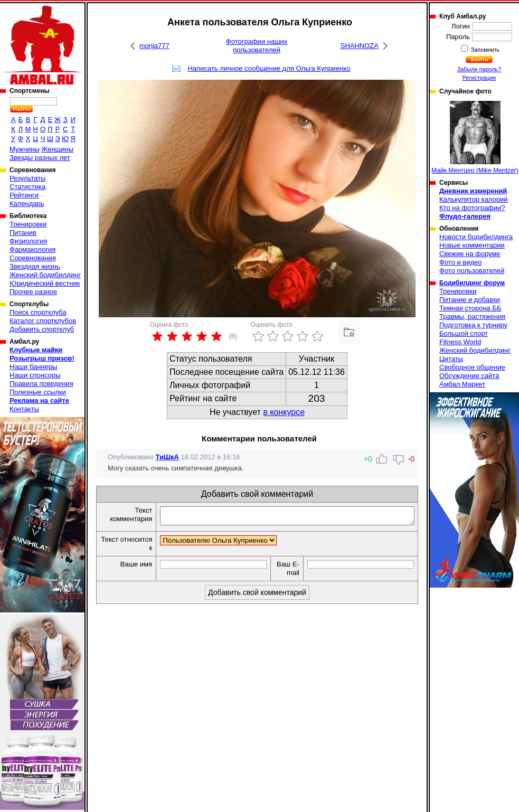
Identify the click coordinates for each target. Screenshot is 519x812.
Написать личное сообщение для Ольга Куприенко (269, 68)
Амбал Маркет (462, 384)
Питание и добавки (470, 300)
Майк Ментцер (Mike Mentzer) (475, 138)
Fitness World (460, 342)
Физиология (28, 241)
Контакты (24, 409)
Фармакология (32, 249)
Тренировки (28, 224)
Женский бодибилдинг (45, 275)
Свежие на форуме (470, 254)
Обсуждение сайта (469, 376)
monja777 (154, 46)
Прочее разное (33, 292)
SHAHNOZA (360, 46)
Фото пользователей (472, 271)
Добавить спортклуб (42, 329)
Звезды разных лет (40, 158)
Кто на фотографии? (472, 208)
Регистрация (479, 78)
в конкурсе (284, 412)
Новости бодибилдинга (476, 237)
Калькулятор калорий (474, 199)
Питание (23, 233)
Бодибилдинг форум (472, 283)
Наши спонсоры (35, 375)
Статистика (27, 187)
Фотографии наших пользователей (257, 46)
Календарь (27, 204)
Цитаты (451, 359)
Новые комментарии (472, 245)
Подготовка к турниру (473, 325)
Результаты (27, 178)
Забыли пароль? (479, 69)
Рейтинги (24, 195)
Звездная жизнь (35, 266)
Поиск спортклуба (38, 312)
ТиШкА (167, 457)
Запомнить (485, 50)
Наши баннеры (33, 367)
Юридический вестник (45, 283)
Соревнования (33, 258)
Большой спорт (464, 333)
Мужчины (25, 149)
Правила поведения (41, 384)
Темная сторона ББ (470, 308)
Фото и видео (461, 262)
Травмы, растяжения (472, 317)
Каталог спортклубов (43, 321)
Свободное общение (472, 367)
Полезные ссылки (38, 392)
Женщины (57, 149)
